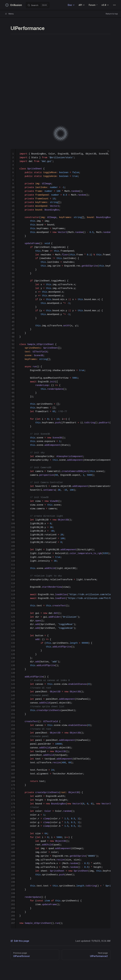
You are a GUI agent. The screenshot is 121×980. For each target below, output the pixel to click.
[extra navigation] (114, 5)
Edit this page (20, 941)
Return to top (112, 14)
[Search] (38, 5)
